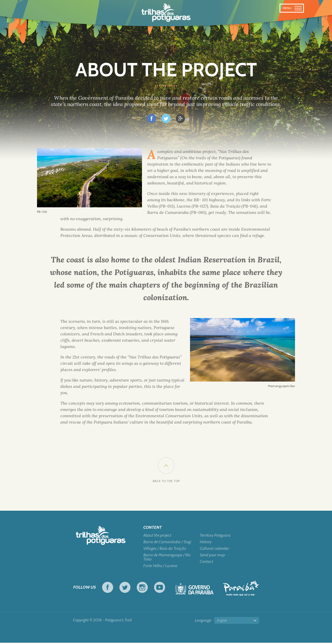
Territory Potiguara (215, 537)
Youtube (160, 589)
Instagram (142, 589)
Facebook (108, 589)
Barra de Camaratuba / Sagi (167, 543)
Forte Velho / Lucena (160, 567)
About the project (157, 537)
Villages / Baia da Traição (165, 550)
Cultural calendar (214, 550)
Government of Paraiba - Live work (194, 592)
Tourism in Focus (241, 590)
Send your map (212, 556)
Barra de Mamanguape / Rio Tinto (167, 558)
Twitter (125, 589)
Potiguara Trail (166, 13)
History (206, 543)
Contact (206, 563)
